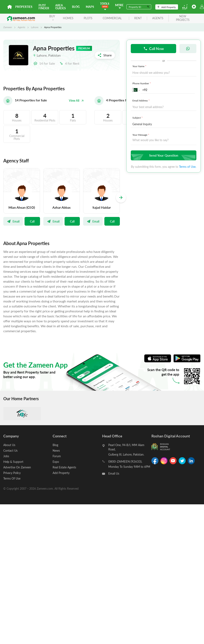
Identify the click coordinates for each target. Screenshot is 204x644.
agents (158, 18)
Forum (57, 456)
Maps (90, 7)
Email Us (114, 473)
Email (13, 221)
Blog (76, 7)
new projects (183, 18)
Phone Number (142, 83)
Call (32, 221)
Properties (24, 7)
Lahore (35, 27)
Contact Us (10, 451)
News (56, 451)
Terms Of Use (12, 478)
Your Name (140, 66)
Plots (88, 18)
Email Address (141, 100)
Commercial (112, 18)
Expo (56, 462)
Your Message (141, 135)
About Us (9, 445)
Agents (21, 27)
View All (76, 101)
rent (138, 18)
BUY (52, 17)
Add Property (167, 7)
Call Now (154, 48)
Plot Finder (44, 7)
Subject (138, 118)
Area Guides (61, 7)
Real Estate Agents (64, 467)
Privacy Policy (12, 473)
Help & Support (13, 462)
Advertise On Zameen (17, 467)
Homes (68, 18)
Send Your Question (163, 155)
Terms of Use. (188, 167)
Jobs (6, 456)
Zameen (8, 27)
